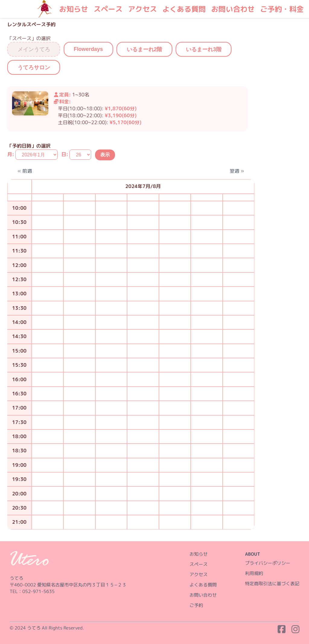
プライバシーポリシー (268, 563)
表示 (105, 155)
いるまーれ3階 (204, 49)
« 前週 (25, 171)
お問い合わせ (233, 9)
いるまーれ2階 (145, 49)
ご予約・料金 (282, 9)
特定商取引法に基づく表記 (272, 584)
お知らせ (74, 9)
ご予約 (196, 605)
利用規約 (254, 573)
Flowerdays (88, 49)
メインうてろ (34, 49)
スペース (108, 9)
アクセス (142, 9)
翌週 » (237, 171)
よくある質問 (184, 9)
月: (11, 155)
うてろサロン (34, 68)
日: (65, 155)
